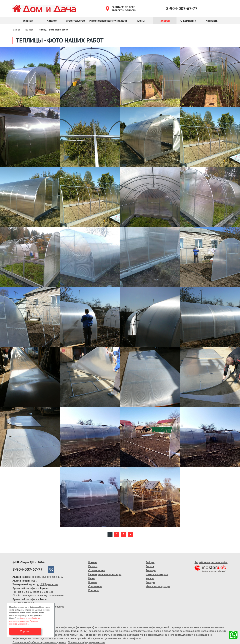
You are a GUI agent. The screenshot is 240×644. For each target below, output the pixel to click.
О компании (188, 21)
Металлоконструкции (158, 586)
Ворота (150, 566)
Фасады (150, 582)
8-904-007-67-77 (182, 8)
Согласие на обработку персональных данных (39, 642)
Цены (141, 21)
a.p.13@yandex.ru (47, 584)
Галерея (165, 21)
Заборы (150, 562)
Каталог (52, 21)
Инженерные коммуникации (108, 21)
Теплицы (151, 570)
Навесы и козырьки (157, 574)
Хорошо (25, 631)
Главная (28, 21)
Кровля (150, 578)
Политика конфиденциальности (86, 642)
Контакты (212, 21)
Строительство (75, 21)
